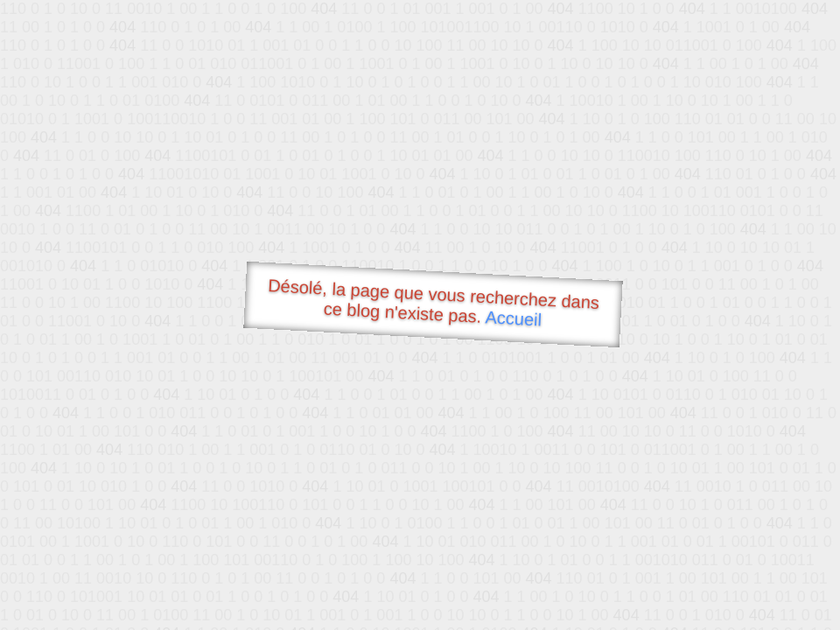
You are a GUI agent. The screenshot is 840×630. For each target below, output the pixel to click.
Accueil (514, 318)
